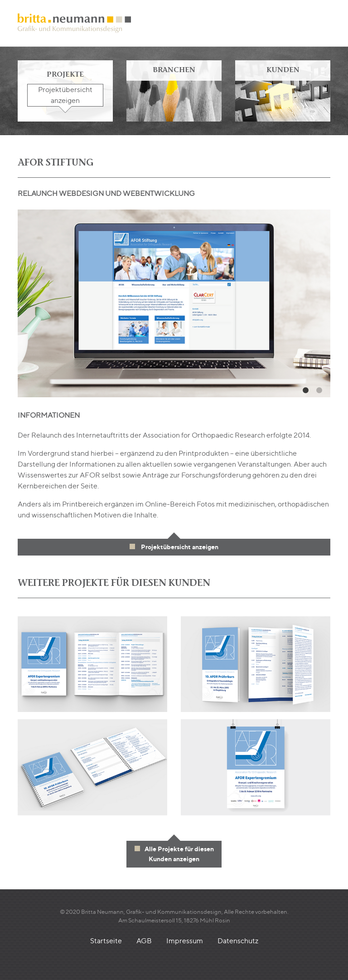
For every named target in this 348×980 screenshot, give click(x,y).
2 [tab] (319, 390)
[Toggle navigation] (324, 23)
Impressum (185, 941)
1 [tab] (305, 390)
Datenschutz (238, 941)
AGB (144, 941)
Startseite (106, 941)
